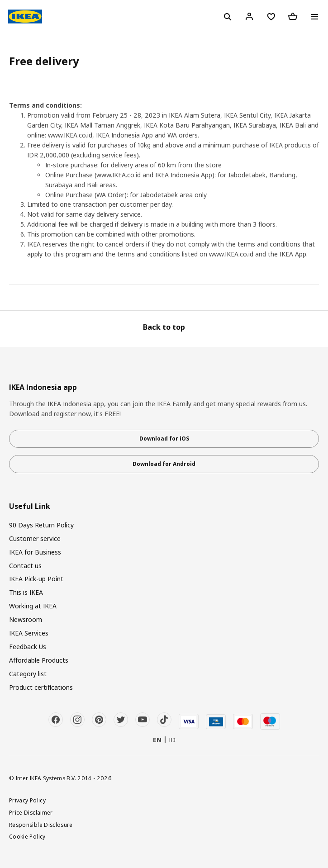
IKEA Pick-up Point (36, 579)
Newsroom (26, 619)
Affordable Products (39, 660)
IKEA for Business (35, 552)
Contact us (25, 566)
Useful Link (30, 506)
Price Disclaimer (31, 812)
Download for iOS (164, 439)
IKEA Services (29, 633)
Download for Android (164, 464)
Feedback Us (28, 647)
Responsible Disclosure (41, 825)
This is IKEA (26, 592)
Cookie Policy (27, 836)
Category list (28, 674)
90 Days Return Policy (41, 525)
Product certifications (41, 687)
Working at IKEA (33, 606)
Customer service (35, 538)
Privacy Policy (27, 800)
